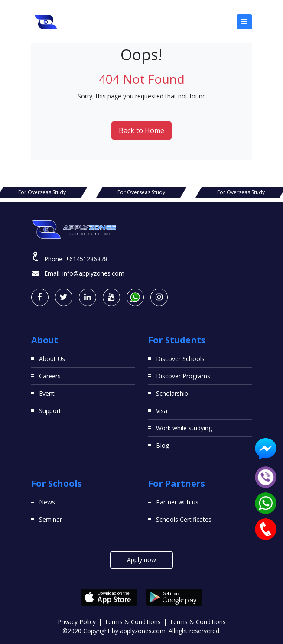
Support (50, 411)
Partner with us (177, 502)
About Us (52, 359)
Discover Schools (180, 359)
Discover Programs (183, 376)
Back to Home (141, 130)
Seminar (50, 519)
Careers (50, 376)
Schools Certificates (184, 519)
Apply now (141, 560)
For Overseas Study (141, 192)
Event (47, 393)
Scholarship (172, 393)
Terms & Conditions (133, 622)
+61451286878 (86, 259)
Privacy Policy (77, 622)
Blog (163, 445)
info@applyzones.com (93, 273)
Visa (162, 411)
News (47, 502)
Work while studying (184, 428)
